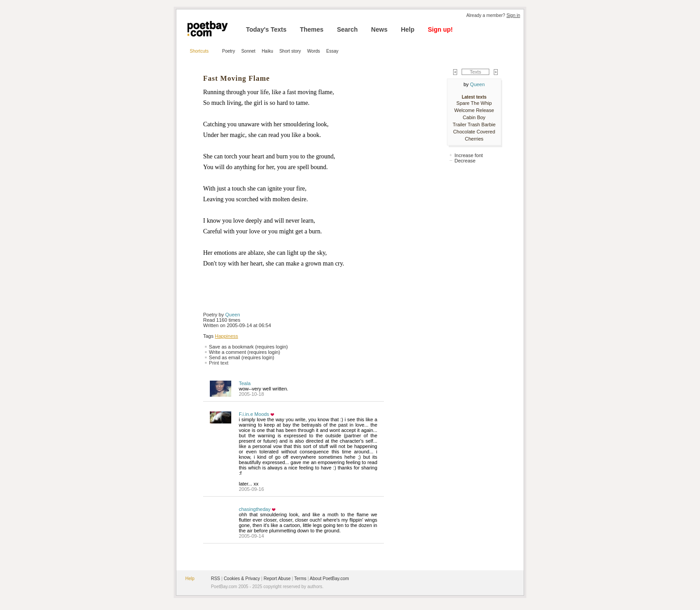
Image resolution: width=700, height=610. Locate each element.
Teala (245, 383)
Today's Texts (266, 29)
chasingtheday (255, 509)
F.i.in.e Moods (254, 414)
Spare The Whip (474, 103)
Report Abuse (277, 579)
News (379, 29)
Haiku (267, 51)
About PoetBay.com (329, 579)
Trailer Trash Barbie (474, 124)
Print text (219, 363)
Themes (312, 29)
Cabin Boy (474, 117)
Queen (233, 315)
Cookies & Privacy (242, 579)
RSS (215, 579)
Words (314, 51)
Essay (332, 51)
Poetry (229, 51)
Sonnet (248, 51)
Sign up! (440, 29)
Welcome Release (474, 110)
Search (348, 29)
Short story (290, 51)
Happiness (226, 336)
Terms (300, 579)
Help (408, 29)
